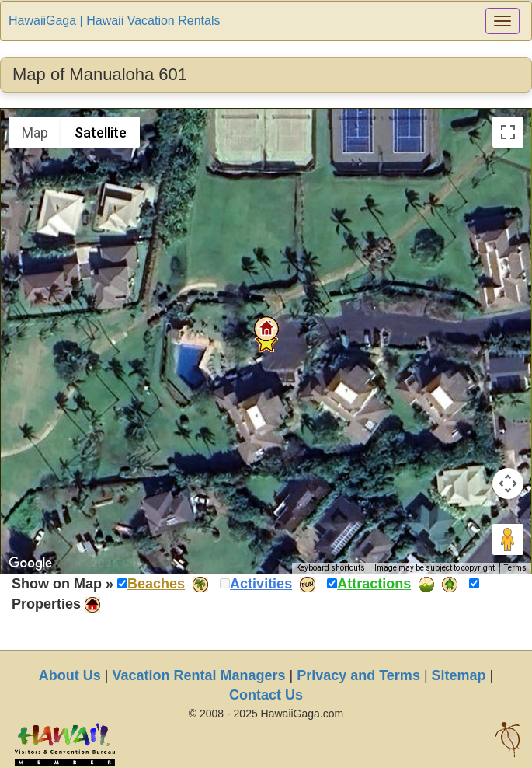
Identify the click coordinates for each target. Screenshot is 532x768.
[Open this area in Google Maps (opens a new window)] (30, 564)
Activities (261, 584)
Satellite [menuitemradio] (101, 133)
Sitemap (459, 675)
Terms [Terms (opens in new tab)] (515, 568)
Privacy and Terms (358, 675)
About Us (70, 675)
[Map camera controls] (508, 483)
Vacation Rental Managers (198, 675)
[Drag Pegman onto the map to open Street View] (508, 539)
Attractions (374, 584)
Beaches (156, 584)
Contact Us (266, 695)
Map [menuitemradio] (35, 133)
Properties (46, 604)
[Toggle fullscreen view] (508, 132)
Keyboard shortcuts (330, 568)
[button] (266, 329)
